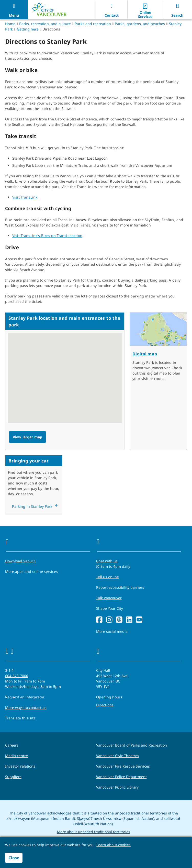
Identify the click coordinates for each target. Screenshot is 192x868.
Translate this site (20, 718)
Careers (12, 745)
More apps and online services (31, 571)
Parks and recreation (93, 24)
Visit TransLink (25, 197)
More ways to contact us (26, 707)
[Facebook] (99, 620)
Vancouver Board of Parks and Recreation (132, 745)
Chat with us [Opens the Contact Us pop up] (107, 561)
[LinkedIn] (129, 620)
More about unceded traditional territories (94, 832)
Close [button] (14, 858)
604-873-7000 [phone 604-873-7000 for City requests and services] (17, 676)
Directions (105, 705)
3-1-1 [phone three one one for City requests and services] (9, 670)
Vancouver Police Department (121, 777)
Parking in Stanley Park (32, 506)
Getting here (28, 29)
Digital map (145, 354)
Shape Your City (110, 608)
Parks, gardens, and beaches (140, 24)
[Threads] (119, 620)
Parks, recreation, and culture (45, 24)
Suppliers (13, 777)
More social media (112, 631)
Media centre (16, 756)
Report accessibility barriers (120, 587)
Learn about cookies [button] (114, 845)
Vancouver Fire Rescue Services (123, 766)
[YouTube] (139, 620)
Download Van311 (20, 561)
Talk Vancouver (109, 598)
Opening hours (109, 697)
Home (10, 24)
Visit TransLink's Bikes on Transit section (47, 236)
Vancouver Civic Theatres (118, 756)
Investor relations (20, 766)
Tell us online (108, 577)
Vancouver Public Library (117, 787)
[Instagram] (109, 620)
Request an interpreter (25, 697)
